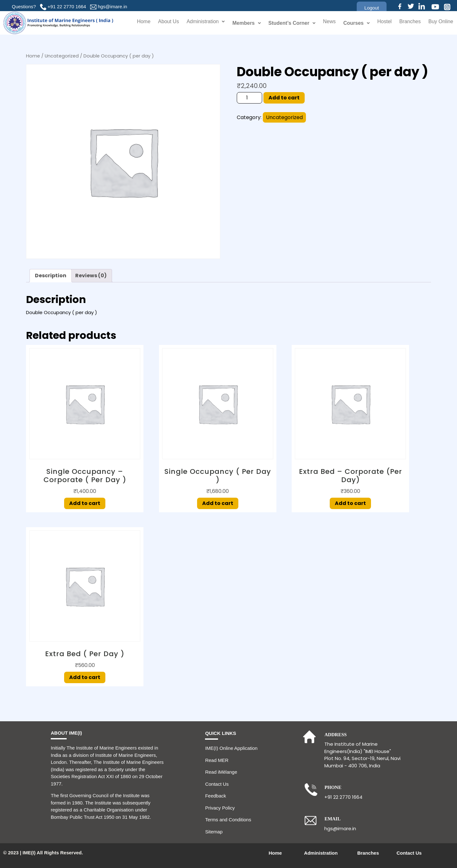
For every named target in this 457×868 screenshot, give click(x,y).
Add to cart (284, 98)
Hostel (380, 23)
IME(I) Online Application (231, 748)
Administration (199, 23)
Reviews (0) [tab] (91, 276)
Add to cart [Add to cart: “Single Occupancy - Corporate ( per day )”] (85, 503)
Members (241, 23)
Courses (352, 23)
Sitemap (214, 832)
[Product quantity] (249, 98)
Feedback (215, 796)
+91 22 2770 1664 (67, 7)
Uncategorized (62, 56)
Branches (407, 23)
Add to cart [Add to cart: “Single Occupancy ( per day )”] (218, 503)
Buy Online (440, 23)
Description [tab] (51, 276)
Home (133, 23)
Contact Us (217, 784)
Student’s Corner (287, 23)
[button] (372, 8)
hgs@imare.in (113, 7)
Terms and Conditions (228, 820)
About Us (159, 23)
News (324, 23)
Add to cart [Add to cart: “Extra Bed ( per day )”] (85, 677)
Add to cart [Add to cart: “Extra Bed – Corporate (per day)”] (350, 503)
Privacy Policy (220, 808)
